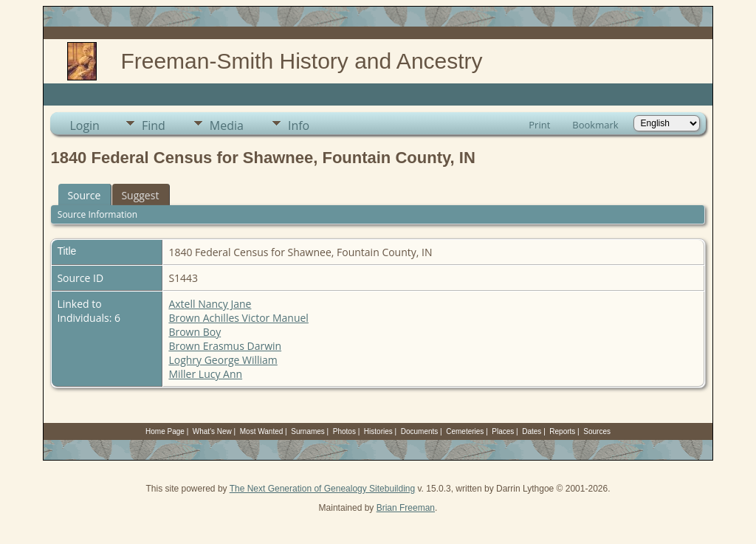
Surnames (308, 431)
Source (84, 195)
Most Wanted (262, 431)
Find (154, 125)
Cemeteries (465, 431)
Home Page (165, 431)
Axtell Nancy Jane (210, 304)
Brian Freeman (406, 508)
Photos (344, 431)
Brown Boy (195, 332)
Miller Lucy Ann (205, 374)
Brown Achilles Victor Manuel (238, 318)
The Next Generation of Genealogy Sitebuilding (323, 489)
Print (539, 125)
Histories (378, 431)
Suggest (140, 195)
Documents (420, 431)
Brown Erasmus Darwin (225, 346)
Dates (532, 431)
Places (503, 431)
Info (299, 125)
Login (85, 125)
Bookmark (595, 125)
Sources (597, 431)
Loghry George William (223, 360)
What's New (212, 431)
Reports (562, 431)
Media (227, 125)
